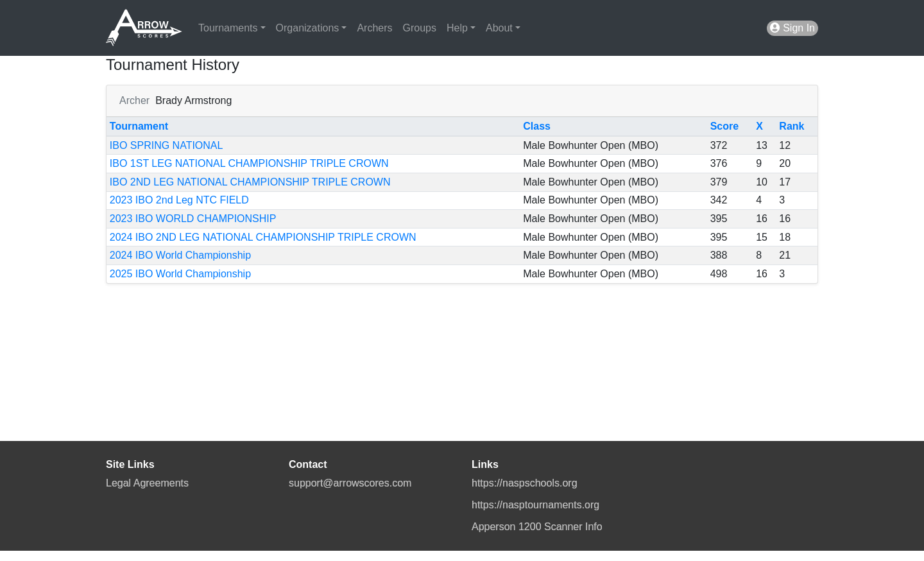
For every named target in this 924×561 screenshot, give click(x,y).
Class (537, 126)
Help (457, 28)
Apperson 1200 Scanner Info (537, 527)
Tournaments (228, 28)
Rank (791, 126)
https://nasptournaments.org (535, 505)
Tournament (139, 126)
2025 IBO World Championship (180, 274)
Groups (420, 28)
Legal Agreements (147, 483)
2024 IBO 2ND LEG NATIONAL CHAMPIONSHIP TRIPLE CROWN (263, 237)
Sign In (792, 28)
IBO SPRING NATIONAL (167, 145)
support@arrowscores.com (350, 483)
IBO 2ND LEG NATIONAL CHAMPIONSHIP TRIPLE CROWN (250, 182)
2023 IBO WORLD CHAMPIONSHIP (193, 219)
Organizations (308, 28)
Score (724, 126)
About (499, 28)
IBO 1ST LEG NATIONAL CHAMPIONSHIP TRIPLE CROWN (249, 163)
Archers (374, 28)
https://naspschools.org (525, 483)
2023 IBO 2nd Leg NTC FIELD (179, 200)
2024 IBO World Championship (180, 255)
